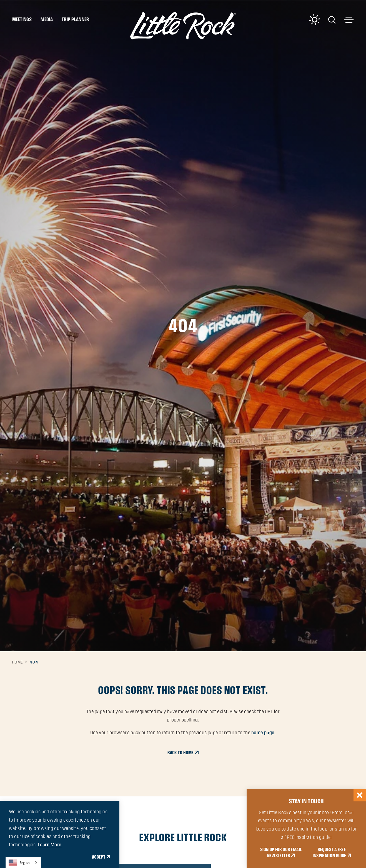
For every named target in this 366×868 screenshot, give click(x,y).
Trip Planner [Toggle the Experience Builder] (75, 19)
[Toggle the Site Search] (332, 19)
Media (47, 19)
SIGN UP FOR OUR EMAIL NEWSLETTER (281, 852)
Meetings (22, 19)
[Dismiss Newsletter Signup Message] (360, 795)
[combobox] (23, 863)
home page (263, 733)
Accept (99, 857)
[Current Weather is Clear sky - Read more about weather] (315, 20)
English (19, 863)
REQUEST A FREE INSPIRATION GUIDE (329, 852)
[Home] (183, 26)
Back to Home (181, 753)
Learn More (50, 845)
